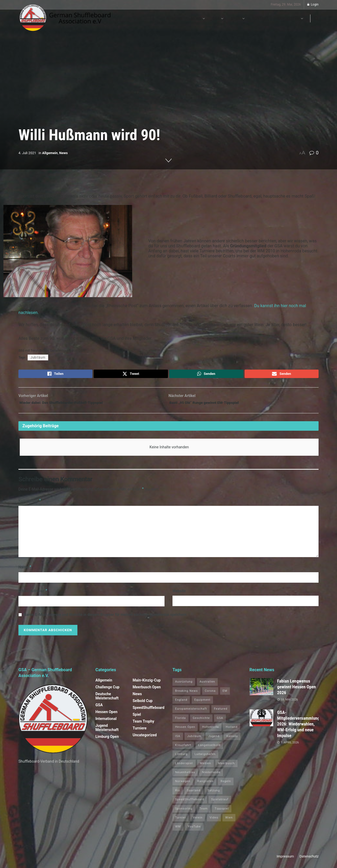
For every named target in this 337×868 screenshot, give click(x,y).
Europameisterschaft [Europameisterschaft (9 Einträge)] (191, 712)
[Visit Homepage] (65, 18)
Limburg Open (107, 740)
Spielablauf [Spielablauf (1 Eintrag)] (220, 803)
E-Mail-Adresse (33, 594)
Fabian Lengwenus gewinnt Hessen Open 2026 (297, 690)
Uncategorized (145, 738)
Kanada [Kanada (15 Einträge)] (232, 740)
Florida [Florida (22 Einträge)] (180, 721)
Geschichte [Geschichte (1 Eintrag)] (201, 721)
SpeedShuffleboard (149, 711)
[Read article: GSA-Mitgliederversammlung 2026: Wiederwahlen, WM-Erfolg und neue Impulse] (261, 721)
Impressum (285, 860)
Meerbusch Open (147, 690)
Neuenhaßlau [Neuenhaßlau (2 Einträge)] (185, 776)
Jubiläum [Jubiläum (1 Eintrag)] (194, 740)
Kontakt (261, 18)
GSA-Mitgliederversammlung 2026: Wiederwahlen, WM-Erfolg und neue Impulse (299, 727)
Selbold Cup (143, 704)
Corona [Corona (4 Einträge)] (210, 694)
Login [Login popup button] (313, 4)
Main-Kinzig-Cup (147, 684)
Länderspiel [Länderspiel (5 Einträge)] (184, 767)
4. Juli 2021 (27, 153)
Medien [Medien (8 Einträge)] (205, 767)
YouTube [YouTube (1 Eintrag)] (194, 830)
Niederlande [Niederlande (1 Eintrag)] (211, 776)
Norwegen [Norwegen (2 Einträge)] (183, 785)
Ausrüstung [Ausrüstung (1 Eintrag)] (184, 685)
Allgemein (50, 153)
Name (25, 571)
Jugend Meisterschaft (107, 731)
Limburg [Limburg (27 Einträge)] (181, 757)
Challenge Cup (108, 690)
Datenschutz (309, 860)
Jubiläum (38, 357)
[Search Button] (316, 18)
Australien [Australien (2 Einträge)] (207, 685)
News (196, 18)
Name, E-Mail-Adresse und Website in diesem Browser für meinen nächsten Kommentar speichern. (106, 618)
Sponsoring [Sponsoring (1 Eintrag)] (184, 812)
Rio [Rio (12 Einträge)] (178, 794)
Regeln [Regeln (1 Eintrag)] (226, 785)
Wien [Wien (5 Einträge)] (229, 821)
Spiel (236, 18)
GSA (216, 18)
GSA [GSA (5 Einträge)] (220, 721)
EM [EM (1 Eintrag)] (225, 694)
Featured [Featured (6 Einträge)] (221, 712)
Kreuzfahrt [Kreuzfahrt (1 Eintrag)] (183, 749)
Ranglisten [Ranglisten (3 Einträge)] (206, 785)
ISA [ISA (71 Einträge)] (178, 740)
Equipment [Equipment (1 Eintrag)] (202, 703)
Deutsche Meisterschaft (107, 699)
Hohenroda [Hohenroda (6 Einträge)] (210, 730)
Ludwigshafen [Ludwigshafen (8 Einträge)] (205, 757)
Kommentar (30, 504)
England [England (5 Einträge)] (181, 703)
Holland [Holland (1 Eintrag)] (232, 730)
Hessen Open (107, 715)
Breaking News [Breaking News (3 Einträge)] (186, 694)
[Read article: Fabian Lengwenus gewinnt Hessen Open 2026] (261, 690)
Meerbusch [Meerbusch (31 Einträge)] (226, 767)
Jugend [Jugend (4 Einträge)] (214, 740)
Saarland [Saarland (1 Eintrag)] (194, 794)
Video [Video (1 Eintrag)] (214, 821)
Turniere (140, 732)
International (106, 722)
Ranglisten (288, 18)
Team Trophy (143, 725)
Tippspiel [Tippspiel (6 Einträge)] (222, 812)
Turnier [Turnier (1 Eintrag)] (180, 821)
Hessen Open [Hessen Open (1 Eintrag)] (185, 730)
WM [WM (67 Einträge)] (178, 830)
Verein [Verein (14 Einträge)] (198, 821)
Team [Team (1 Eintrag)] (204, 812)
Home (174, 18)
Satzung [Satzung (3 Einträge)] (214, 794)
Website (179, 594)
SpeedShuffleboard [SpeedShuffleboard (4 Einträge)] (190, 803)
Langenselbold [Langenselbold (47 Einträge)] (209, 749)
